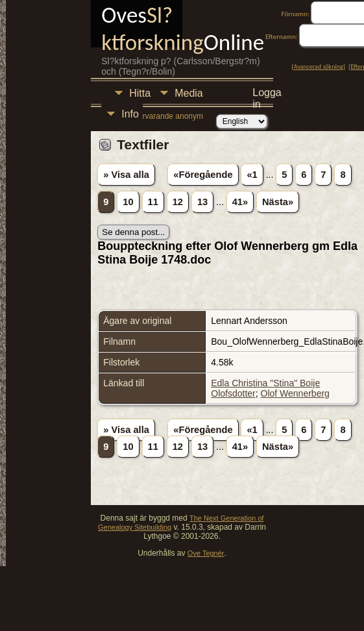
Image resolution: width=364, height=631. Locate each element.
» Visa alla (126, 175)
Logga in (267, 94)
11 (153, 202)
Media (189, 93)
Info (130, 114)
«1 (252, 175)
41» (240, 202)
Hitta (140, 93)
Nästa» (278, 202)
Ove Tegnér (206, 553)
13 (202, 202)
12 (178, 202)
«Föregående (203, 175)
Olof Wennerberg (295, 393)
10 (128, 202)
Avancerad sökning (319, 67)
